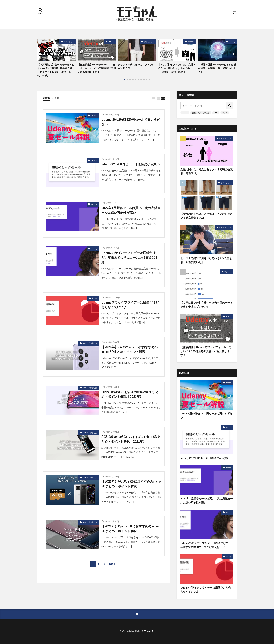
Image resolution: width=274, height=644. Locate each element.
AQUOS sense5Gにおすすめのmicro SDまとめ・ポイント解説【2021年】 (131, 439)
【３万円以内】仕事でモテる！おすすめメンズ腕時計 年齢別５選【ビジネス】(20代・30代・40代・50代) (56, 70)
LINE (216, 113)
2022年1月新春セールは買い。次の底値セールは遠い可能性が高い (131, 210)
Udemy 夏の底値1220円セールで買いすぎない (131, 122)
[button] (41, 54)
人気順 (55, 98)
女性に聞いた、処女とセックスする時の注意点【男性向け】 (207, 171)
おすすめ (191, 42)
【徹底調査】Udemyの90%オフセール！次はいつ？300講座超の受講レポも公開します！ (97, 68)
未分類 (94, 298)
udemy (185, 113)
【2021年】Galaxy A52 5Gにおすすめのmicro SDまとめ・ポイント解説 (129, 349)
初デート (228, 272)
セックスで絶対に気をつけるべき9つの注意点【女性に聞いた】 (206, 260)
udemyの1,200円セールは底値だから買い (130, 164)
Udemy (111, 42)
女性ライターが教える (201, 113)
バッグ (225, 113)
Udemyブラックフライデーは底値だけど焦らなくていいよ (130, 305)
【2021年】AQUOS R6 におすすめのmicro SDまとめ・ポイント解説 (131, 484)
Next (111, 564)
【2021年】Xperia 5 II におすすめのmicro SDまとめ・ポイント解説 (130, 529)
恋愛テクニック (225, 138)
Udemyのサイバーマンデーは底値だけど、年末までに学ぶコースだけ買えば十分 (130, 257)
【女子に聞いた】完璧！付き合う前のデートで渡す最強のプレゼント (207, 305)
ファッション (69, 42)
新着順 (46, 98)
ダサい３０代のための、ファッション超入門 (136, 66)
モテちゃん (148, 631)
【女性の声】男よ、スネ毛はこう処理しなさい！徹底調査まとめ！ (207, 216)
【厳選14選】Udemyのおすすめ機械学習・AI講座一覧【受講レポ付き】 (217, 68)
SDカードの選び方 (90, 343)
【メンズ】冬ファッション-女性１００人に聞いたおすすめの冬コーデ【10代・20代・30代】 (177, 68)
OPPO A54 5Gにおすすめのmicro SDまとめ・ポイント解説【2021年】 (130, 394)
